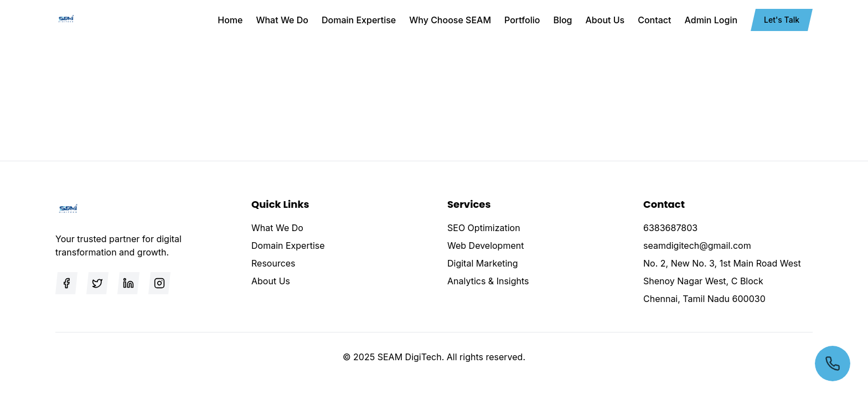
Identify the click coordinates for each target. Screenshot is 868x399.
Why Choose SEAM (450, 20)
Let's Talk (782, 20)
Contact (654, 20)
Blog (562, 20)
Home (230, 20)
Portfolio (522, 20)
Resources (273, 263)
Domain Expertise (359, 20)
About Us (605, 20)
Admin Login (711, 20)
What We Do (282, 20)
